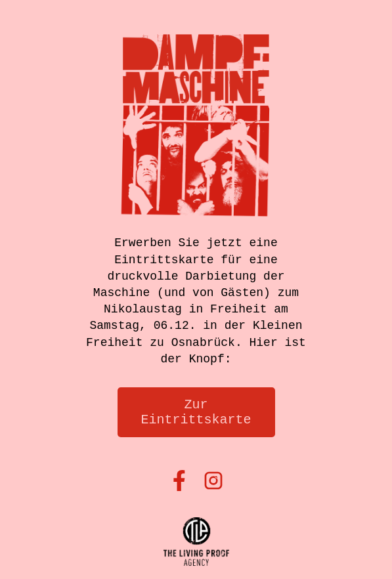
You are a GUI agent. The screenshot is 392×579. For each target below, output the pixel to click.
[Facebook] (179, 482)
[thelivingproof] (196, 543)
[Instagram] (213, 482)
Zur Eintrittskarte (196, 412)
